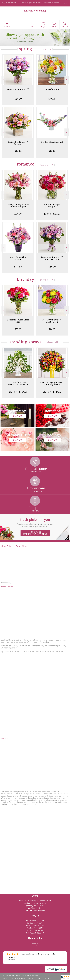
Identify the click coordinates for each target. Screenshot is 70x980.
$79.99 (52, 151)
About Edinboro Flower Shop (14, 546)
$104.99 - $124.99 (18, 392)
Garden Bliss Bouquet (52, 142)
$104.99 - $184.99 (52, 392)
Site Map (48, 978)
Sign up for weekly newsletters (35, 533)
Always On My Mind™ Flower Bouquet (18, 206)
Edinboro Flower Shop (35, 11)
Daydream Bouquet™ (18, 89)
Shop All (43, 49)
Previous (3, 80)
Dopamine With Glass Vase (18, 321)
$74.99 (52, 99)
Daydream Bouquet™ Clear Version (52, 258)
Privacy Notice (20, 978)
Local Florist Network (35, 978)
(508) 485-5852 (11, 3)
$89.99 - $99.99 (52, 214)
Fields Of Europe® (52, 89)
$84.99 (18, 99)
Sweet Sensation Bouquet (18, 258)
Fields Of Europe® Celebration (52, 321)
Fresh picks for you (35, 523)
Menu (7, 26)
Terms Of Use (8, 978)
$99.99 (18, 214)
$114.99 (18, 267)
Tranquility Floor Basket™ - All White (18, 383)
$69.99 (18, 329)
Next (67, 80)
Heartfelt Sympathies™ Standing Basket (52, 383)
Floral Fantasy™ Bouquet (52, 206)
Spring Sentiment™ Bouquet (18, 143)
